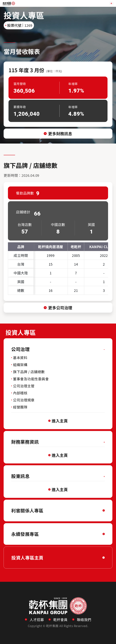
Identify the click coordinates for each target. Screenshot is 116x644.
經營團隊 (20, 407)
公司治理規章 (24, 400)
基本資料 (20, 358)
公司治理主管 (24, 386)
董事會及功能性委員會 (31, 379)
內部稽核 (20, 393)
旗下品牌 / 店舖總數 (29, 372)
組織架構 (20, 365)
